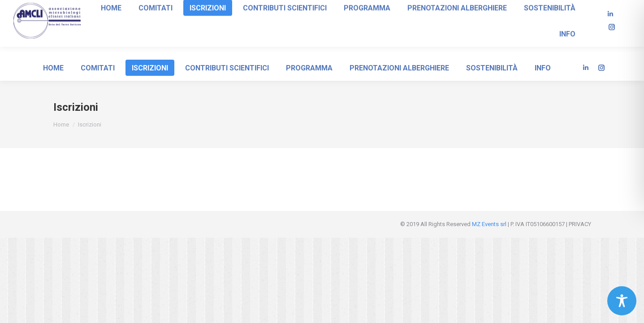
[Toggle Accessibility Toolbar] (622, 301)
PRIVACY (580, 224)
